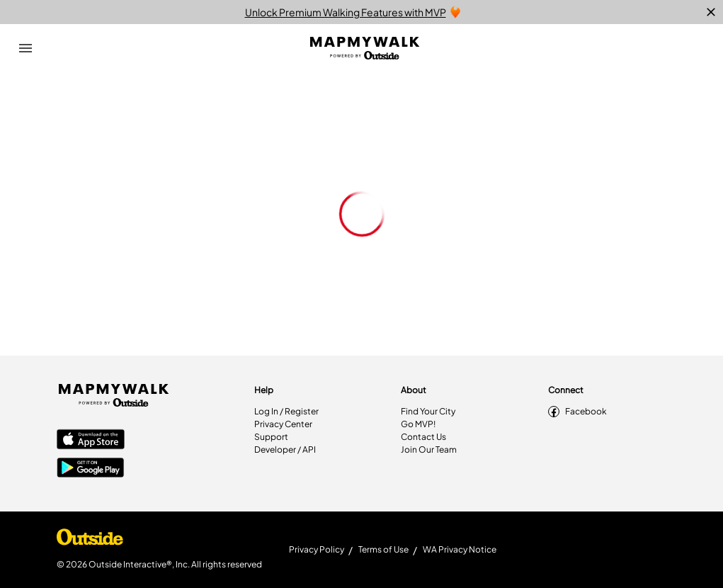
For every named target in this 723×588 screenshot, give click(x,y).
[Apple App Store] (91, 441)
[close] (711, 12)
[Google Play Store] (91, 469)
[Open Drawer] (25, 48)
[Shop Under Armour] (90, 541)
